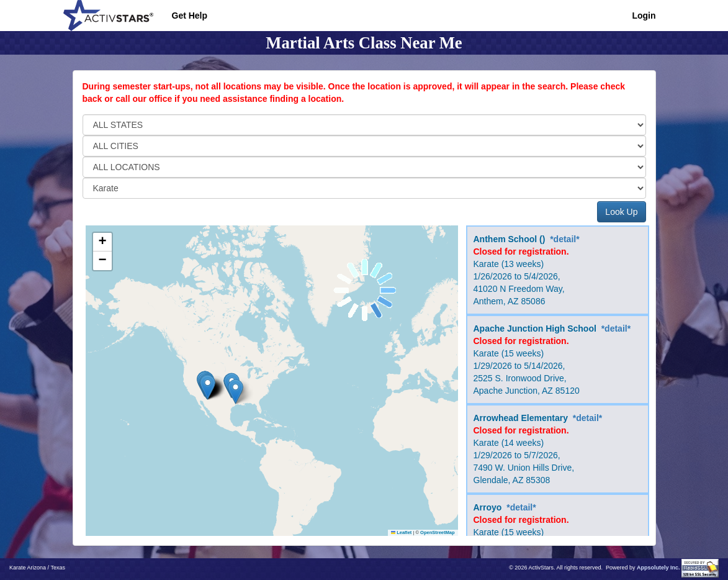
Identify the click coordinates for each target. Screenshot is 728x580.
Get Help (190, 16)
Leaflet (402, 532)
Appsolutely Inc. (658, 568)
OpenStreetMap (437, 532)
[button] (236, 392)
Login (644, 16)
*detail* (564, 239)
